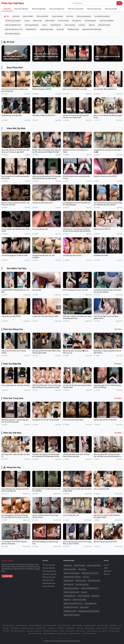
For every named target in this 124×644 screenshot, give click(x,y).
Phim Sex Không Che (57, 9)
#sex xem (86, 576)
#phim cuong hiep (84, 595)
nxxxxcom (82, 25)
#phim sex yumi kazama (72, 572)
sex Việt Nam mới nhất (89, 632)
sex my (44, 25)
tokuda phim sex (31, 29)
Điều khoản (108, 570)
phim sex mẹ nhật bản (107, 21)
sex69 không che (56, 25)
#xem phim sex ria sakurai (72, 576)
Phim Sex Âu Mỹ (111, 9)
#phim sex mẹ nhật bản (71, 587)
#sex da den (68, 564)
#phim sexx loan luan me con (73, 602)
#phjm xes (67, 598)
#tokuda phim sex (90, 602)
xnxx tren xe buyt (63, 21)
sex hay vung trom (90, 21)
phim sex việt (37, 21)
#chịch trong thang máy (71, 591)
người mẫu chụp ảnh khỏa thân (92, 29)
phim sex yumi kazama (84, 16)
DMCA (106, 567)
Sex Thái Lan (51, 627)
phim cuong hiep (70, 25)
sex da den (16, 16)
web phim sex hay (73, 29)
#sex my (84, 591)
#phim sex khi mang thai (72, 614)
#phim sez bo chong (79, 598)
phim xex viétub (28, 16)
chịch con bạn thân (42, 16)
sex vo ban (70, 16)
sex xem (27, 21)
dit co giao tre (77, 21)
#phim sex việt (68, 579)
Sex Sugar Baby (70, 627)
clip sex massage (57, 16)
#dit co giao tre (69, 583)
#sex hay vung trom (82, 583)
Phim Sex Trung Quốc (76, 9)
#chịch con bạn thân (94, 564)
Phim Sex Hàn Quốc (94, 9)
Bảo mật (107, 573)
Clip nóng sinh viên (75, 632)
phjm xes (92, 25)
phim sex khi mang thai (12, 34)
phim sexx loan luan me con (14, 29)
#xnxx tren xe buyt (94, 579)
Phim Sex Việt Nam (13, 3)
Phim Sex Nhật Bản (39, 9)
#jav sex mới (84, 606)
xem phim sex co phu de (102, 16)
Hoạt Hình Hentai (41, 627)
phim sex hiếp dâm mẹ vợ (13, 25)
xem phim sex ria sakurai (13, 21)
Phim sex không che (49, 632)
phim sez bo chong (104, 25)
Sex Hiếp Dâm (15, 627)
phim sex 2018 (50, 21)
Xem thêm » (118, 328)
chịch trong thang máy (32, 25)
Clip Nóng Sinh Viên (49, 582)
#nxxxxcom (95, 595)
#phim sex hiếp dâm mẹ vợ (90, 587)
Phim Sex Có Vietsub (27, 627)
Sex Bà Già (60, 627)
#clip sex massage (70, 568)
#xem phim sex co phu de (90, 572)
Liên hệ (106, 564)
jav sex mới (60, 29)
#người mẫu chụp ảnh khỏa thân (89, 610)
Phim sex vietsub (62, 632)
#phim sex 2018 (81, 579)
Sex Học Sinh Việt (48, 585)
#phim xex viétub (80, 564)
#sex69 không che (70, 595)
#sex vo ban (82, 568)
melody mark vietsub (46, 29)
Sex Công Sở (114, 624)
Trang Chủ (7, 9)
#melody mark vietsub (71, 606)
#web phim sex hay (70, 610)
